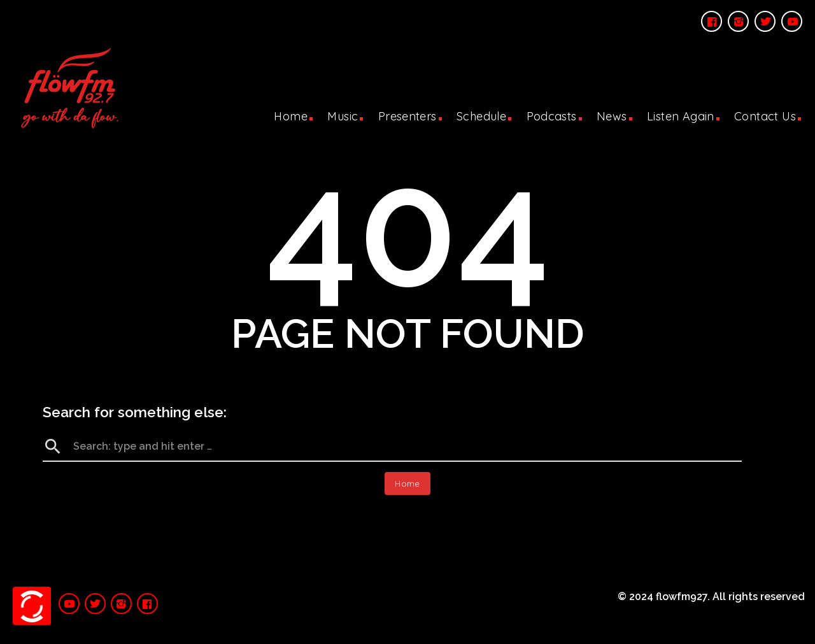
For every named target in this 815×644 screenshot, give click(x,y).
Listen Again (681, 116)
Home (291, 116)
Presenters (407, 116)
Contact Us (765, 116)
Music (343, 116)
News (612, 116)
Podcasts (552, 116)
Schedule (481, 116)
